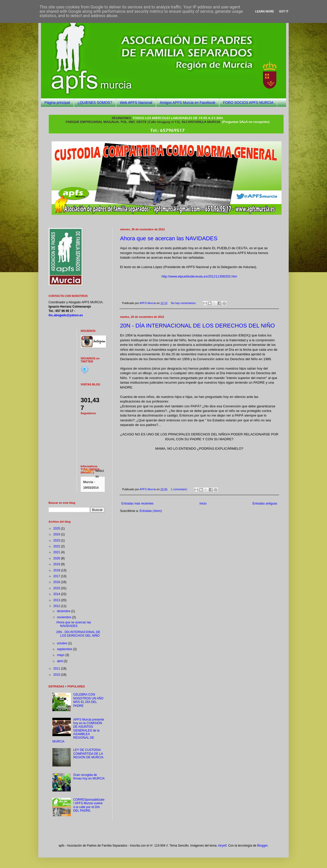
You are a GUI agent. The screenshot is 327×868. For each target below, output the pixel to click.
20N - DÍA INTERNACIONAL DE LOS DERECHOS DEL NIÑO (197, 326)
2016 (57, 582)
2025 (57, 529)
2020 (57, 558)
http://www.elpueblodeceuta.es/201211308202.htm (199, 276)
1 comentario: (180, 489)
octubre (62, 643)
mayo (61, 655)
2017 (57, 576)
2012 (57, 606)
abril (60, 661)
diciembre (64, 611)
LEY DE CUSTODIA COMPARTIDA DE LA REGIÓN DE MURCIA (88, 754)
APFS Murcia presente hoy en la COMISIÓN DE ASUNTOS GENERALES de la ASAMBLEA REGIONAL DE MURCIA (78, 731)
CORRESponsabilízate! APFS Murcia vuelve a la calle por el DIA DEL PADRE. (89, 805)
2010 (57, 675)
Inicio (203, 504)
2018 (57, 570)
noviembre (65, 617)
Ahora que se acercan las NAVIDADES (169, 238)
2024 (57, 534)
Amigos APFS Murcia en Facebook (188, 103)
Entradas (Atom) (151, 511)
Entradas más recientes (137, 504)
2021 (57, 552)
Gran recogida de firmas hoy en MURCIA (89, 777)
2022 (57, 546)
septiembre (65, 649)
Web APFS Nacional (136, 103)
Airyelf (222, 846)
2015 (57, 588)
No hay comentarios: (184, 303)
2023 (57, 540)
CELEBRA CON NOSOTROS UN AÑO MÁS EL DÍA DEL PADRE (88, 700)
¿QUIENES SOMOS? (95, 103)
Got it (284, 11)
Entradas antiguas (265, 504)
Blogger (262, 846)
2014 (57, 594)
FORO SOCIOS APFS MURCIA (248, 103)
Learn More (265, 11)
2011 (57, 669)
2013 (57, 600)
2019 (57, 564)
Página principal (57, 103)
